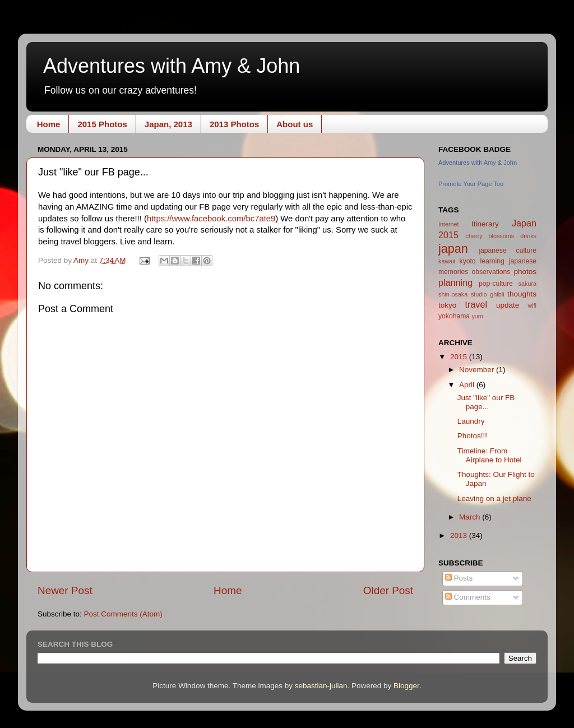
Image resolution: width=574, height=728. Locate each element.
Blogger (406, 686)
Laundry (471, 421)
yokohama (454, 316)
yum (477, 316)
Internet (449, 224)
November (478, 370)
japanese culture (508, 251)
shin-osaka (453, 294)
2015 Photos (102, 124)
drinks (528, 236)
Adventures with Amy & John (172, 66)
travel (476, 304)
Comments (468, 597)
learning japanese (508, 261)
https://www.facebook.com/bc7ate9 (211, 219)
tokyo (447, 305)
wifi (532, 305)
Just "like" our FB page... (486, 402)
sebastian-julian (321, 686)
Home (49, 124)
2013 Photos (234, 124)
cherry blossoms (490, 236)
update (508, 305)
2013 (460, 535)
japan (453, 249)
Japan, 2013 (168, 124)
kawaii (447, 261)
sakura (527, 284)
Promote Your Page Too (471, 184)
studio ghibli (488, 294)
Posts (459, 578)
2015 (460, 357)
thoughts (522, 294)
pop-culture (496, 284)
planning (455, 282)
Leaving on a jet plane (494, 499)
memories (453, 272)
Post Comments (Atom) (123, 614)
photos (525, 272)
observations (491, 272)
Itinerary (485, 224)
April (468, 385)
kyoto (468, 261)
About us (295, 124)
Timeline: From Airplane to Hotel (490, 455)
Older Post (388, 590)
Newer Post (65, 590)
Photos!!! (472, 436)
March (471, 517)
